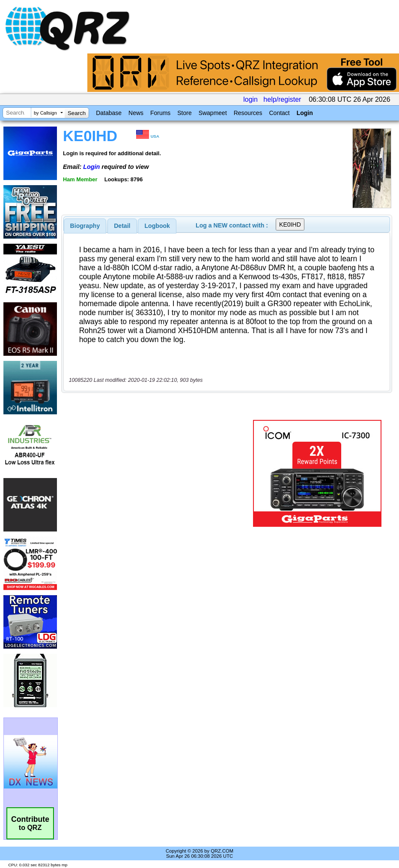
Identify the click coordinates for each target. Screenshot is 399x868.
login (250, 99)
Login (305, 113)
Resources (248, 113)
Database (109, 113)
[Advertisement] (159, 473)
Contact (279, 113)
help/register (282, 99)
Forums (160, 113)
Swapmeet (213, 113)
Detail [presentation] (122, 226)
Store (184, 113)
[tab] (85, 226)
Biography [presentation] (85, 226)
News (136, 113)
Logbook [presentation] (157, 226)
